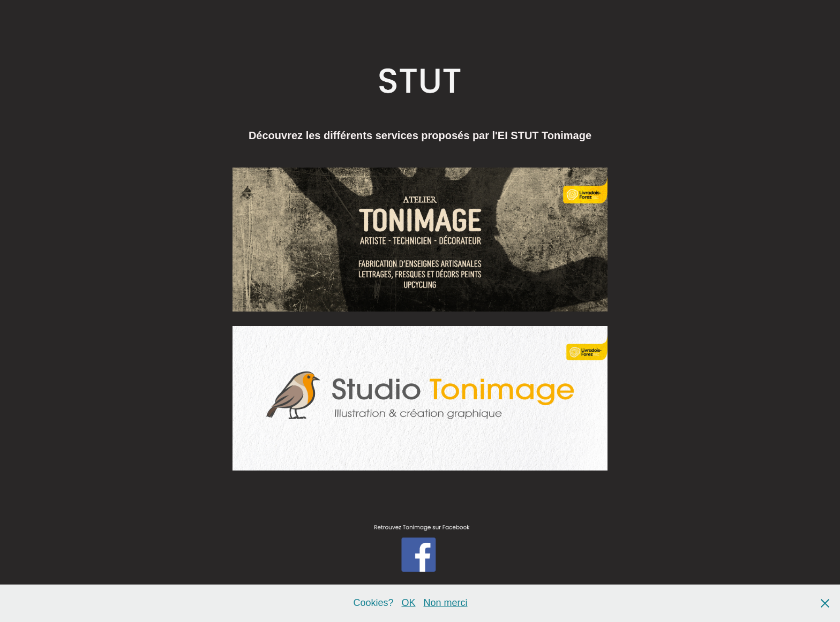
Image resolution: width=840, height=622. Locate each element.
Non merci (446, 603)
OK (408, 603)
